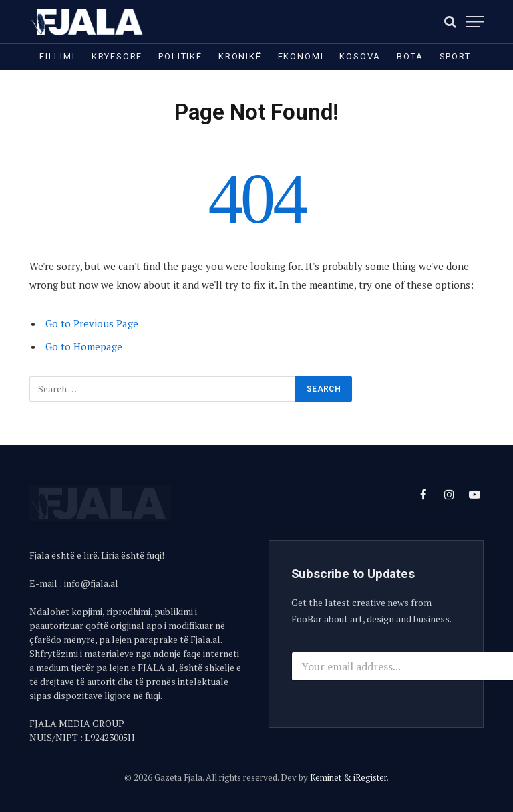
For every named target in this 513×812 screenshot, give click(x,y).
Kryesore (117, 56)
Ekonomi (301, 56)
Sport (455, 56)
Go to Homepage (84, 346)
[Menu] (475, 22)
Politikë (180, 56)
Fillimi (57, 56)
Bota (410, 56)
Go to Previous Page (92, 323)
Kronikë (240, 56)
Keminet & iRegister (348, 777)
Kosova (360, 56)
